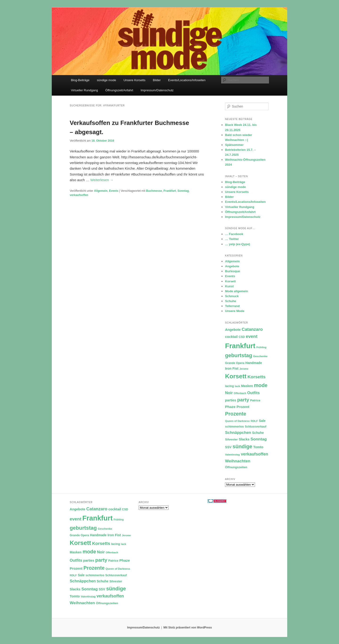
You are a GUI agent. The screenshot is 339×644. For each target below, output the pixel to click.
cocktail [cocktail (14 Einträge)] (231, 337)
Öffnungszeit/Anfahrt (119, 90)
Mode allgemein (237, 291)
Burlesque (233, 271)
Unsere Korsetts (135, 80)
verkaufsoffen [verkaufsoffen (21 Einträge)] (254, 454)
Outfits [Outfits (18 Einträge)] (253, 393)
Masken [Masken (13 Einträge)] (247, 386)
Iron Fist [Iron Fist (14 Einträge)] (232, 368)
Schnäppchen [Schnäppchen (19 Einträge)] (238, 433)
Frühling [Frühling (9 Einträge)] (261, 347)
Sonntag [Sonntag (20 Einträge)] (259, 439)
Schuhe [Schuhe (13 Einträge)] (258, 433)
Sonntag (183, 191)
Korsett (230, 281)
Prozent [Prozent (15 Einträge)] (243, 407)
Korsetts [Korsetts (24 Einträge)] (256, 377)
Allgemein (101, 191)
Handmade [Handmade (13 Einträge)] (254, 363)
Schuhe (231, 301)
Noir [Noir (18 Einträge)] (229, 393)
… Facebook (234, 234)
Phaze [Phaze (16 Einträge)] (230, 407)
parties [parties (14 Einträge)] (231, 400)
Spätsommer (234, 145)
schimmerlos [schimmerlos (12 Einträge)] (234, 426)
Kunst (229, 286)
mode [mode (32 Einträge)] (261, 385)
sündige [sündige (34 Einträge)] (242, 446)
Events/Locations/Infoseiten (187, 80)
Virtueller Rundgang (84, 90)
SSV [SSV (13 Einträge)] (228, 447)
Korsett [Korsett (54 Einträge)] (236, 376)
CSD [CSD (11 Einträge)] (242, 337)
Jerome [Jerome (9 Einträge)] (244, 369)
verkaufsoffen (79, 195)
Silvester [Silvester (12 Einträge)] (231, 439)
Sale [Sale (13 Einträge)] (262, 421)
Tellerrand (232, 306)
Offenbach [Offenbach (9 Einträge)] (240, 393)
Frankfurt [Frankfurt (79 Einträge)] (240, 346)
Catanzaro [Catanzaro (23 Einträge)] (252, 329)
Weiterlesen (102, 180)
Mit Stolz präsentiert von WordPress (188, 628)
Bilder (157, 80)
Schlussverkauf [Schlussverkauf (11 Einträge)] (256, 427)
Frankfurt (170, 191)
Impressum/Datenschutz (157, 90)
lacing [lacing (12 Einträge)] (229, 386)
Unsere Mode (235, 311)
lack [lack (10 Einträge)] (238, 386)
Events (114, 191)
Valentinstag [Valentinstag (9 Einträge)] (232, 455)
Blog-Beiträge (80, 80)
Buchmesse (154, 191)
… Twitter (232, 239)
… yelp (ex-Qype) (238, 244)
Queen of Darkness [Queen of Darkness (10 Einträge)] (237, 421)
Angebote (232, 266)
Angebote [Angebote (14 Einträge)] (233, 330)
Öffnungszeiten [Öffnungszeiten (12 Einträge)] (236, 467)
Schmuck (232, 296)
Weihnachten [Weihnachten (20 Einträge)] (238, 461)
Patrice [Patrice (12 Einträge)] (255, 400)
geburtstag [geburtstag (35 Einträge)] (239, 355)
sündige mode (106, 80)
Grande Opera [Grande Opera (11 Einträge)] (235, 363)
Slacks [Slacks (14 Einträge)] (244, 439)
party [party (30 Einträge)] (243, 400)
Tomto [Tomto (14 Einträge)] (258, 447)
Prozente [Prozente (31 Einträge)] (236, 414)
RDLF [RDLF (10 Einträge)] (254, 421)
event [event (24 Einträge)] (252, 336)
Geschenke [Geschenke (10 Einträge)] (260, 356)
